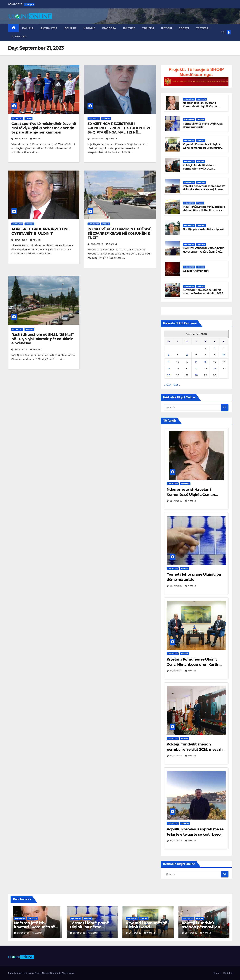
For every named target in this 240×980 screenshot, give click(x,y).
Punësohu (19, 37)
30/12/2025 (176, 671)
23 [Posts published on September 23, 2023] (215, 368)
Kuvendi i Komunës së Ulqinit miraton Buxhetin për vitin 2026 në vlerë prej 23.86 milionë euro (203, 293)
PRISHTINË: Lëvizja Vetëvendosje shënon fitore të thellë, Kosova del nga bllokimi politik (204, 210)
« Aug (167, 385)
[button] (223, 32)
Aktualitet (49, 28)
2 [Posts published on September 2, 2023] (215, 348)
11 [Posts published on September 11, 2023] (169, 362)
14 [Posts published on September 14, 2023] (196, 362)
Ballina (28, 28)
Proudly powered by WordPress (24, 973)
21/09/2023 (21, 139)
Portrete (201, 99)
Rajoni (200, 203)
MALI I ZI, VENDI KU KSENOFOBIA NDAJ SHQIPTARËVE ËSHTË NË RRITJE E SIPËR (204, 252)
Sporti (184, 28)
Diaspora (109, 28)
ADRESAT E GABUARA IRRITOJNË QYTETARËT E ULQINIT (40, 231)
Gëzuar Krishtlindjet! (196, 271)
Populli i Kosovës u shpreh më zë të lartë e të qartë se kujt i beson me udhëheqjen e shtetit (204, 189)
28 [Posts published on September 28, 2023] (196, 375)
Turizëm (148, 28)
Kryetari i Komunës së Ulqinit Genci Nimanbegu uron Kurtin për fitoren (202, 148)
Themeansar (68, 973)
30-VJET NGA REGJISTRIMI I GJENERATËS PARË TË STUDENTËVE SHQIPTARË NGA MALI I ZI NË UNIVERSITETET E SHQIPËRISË (119, 130)
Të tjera (203, 28)
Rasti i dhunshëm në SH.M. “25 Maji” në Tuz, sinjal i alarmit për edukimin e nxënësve (42, 339)
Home (217, 973)
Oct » (177, 385)
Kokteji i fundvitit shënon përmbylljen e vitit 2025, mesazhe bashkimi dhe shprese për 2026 (203, 170)
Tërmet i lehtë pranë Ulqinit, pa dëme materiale (203, 125)
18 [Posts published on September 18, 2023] (169, 368)
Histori (167, 28)
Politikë (70, 28)
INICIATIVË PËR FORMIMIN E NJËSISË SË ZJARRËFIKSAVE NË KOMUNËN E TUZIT (119, 233)
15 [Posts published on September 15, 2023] (205, 362)
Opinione (106, 118)
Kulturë (129, 28)
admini (35, 139)
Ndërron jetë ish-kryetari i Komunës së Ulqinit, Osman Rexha (201, 106)
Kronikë (89, 28)
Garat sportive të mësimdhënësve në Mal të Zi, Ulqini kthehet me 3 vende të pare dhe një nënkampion (44, 128)
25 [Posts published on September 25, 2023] (169, 375)
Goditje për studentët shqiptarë (203, 229)
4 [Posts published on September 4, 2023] (169, 355)
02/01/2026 (176, 501)
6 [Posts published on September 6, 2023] (187, 355)
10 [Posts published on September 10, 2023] (224, 355)
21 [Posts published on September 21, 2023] (196, 368)
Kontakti (228, 973)
